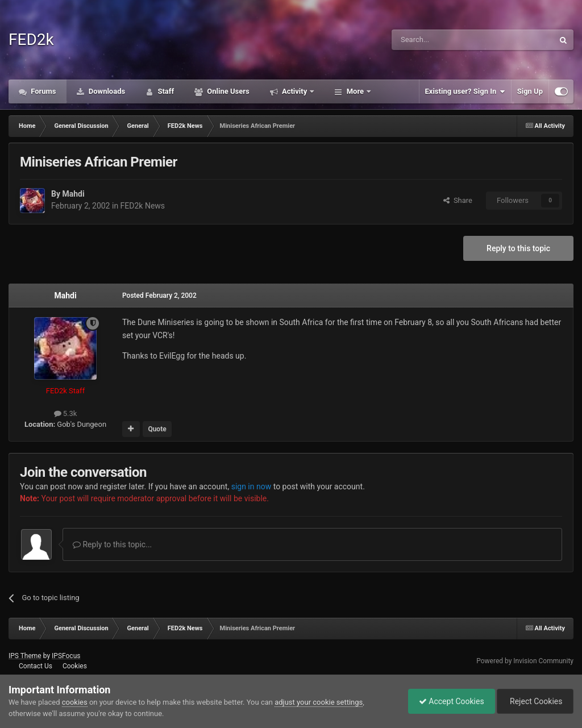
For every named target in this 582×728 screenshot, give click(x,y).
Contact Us (36, 666)
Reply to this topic (518, 248)
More (355, 91)
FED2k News (143, 206)
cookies (75, 702)
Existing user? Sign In (465, 91)
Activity (295, 91)
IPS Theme (25, 656)
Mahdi (73, 194)
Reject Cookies (534, 701)
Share (458, 200)
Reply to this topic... (112, 544)
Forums (43, 91)
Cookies (75, 666)
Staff (165, 91)
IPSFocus (66, 656)
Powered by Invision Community (525, 661)
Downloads (106, 91)
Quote (157, 429)
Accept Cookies (449, 701)
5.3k (66, 413)
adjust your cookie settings (319, 702)
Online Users (227, 91)
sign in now (251, 486)
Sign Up (530, 91)
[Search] (446, 40)
